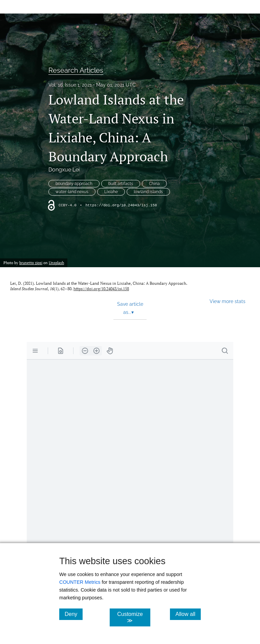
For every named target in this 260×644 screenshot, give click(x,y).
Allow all (188, 614)
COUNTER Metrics (80, 582)
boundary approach (74, 184)
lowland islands (148, 192)
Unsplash (56, 263)
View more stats (227, 301)
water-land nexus (72, 192)
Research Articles (76, 70)
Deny (74, 614)
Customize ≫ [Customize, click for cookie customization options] (134, 617)
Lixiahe (111, 192)
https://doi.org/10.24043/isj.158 (121, 205)
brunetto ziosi (31, 263)
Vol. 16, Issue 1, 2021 (70, 85)
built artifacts (121, 184)
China (154, 184)
